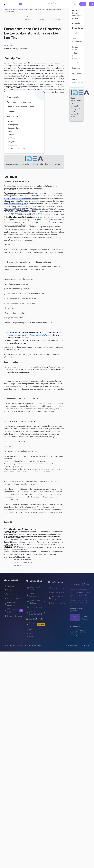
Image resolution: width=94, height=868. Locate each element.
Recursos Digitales (13, 622)
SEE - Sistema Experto (14, 616)
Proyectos (10, 600)
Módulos (9, 596)
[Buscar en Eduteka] (75, 4)
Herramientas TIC (13, 604)
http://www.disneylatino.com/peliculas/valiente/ (26, 335)
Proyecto (7, 9)
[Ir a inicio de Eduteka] (4, 4)
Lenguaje (13, 9)
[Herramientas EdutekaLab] (83, 4)
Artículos (9, 592)
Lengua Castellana (23, 9)
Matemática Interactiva (11, 609)
